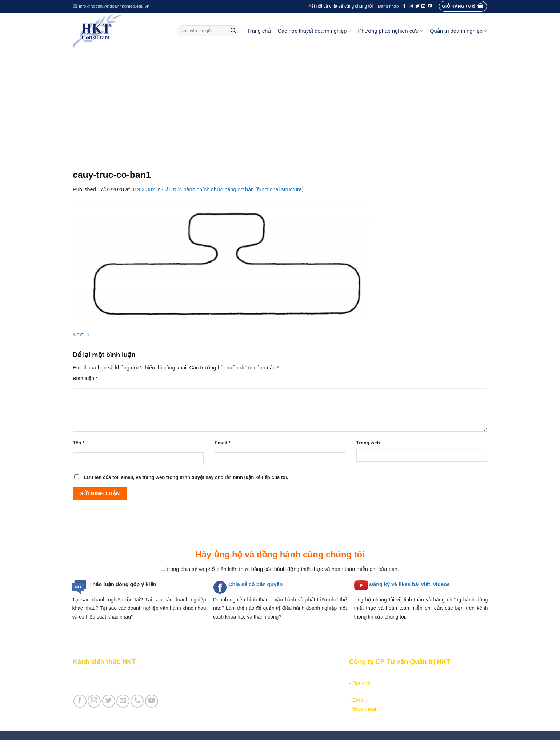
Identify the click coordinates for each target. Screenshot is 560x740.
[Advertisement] (280, 104)
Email (223, 443)
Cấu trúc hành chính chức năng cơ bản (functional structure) (233, 189)
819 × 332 (143, 189)
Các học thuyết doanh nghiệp (314, 31)
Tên (79, 443)
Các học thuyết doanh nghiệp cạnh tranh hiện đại (269, 692)
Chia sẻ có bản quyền (255, 584)
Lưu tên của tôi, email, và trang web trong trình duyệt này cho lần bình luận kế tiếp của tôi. (186, 477)
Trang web (368, 443)
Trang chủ (259, 31)
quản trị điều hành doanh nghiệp (300, 608)
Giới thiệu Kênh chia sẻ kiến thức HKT (118, 675)
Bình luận (85, 378)
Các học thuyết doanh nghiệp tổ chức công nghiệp (270, 675)
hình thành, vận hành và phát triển (287, 600)
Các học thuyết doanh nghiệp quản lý (255, 683)
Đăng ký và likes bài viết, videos (410, 584)
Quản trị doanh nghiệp (459, 31)
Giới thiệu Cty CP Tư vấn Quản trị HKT (119, 683)
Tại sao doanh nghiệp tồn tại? (108, 600)
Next (82, 335)
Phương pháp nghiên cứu (391, 31)
